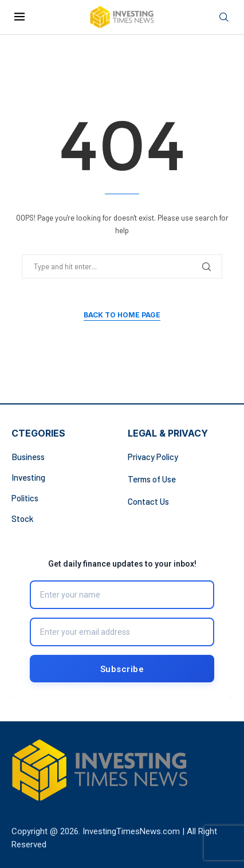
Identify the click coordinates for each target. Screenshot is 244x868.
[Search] (224, 17)
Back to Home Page (122, 315)
